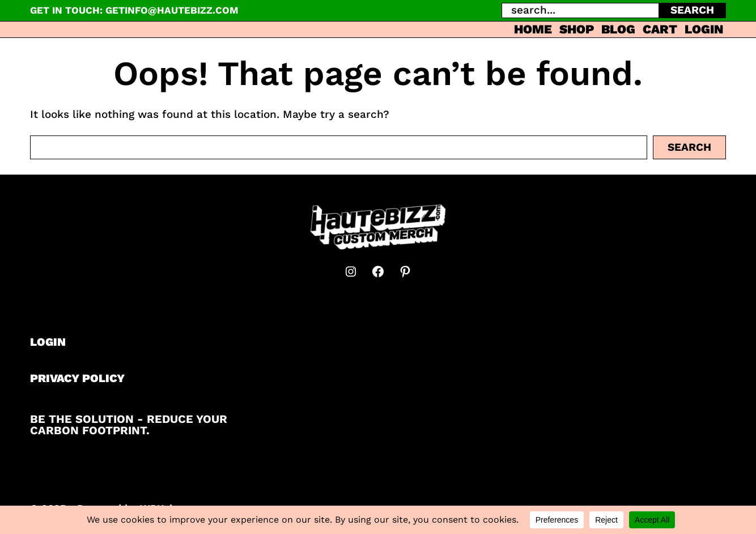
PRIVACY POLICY (77, 378)
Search (689, 147)
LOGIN (48, 342)
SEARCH (692, 10)
